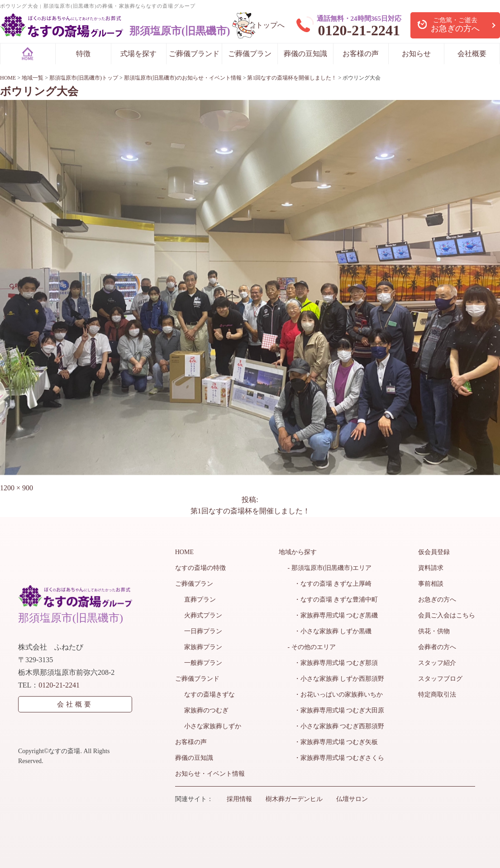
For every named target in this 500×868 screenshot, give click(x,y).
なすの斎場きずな (210, 695)
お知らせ (416, 54)
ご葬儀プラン (250, 54)
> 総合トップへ (260, 25)
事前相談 (431, 584)
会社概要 (472, 54)
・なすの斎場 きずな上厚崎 (330, 584)
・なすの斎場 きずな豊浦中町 (333, 600)
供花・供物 (434, 631)
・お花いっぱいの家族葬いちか (335, 695)
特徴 (83, 54)
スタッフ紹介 (437, 663)
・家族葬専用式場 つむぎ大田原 (336, 710)
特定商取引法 (437, 695)
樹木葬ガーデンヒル (294, 799)
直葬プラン (200, 600)
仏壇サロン (352, 799)
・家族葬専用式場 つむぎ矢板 (333, 742)
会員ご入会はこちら (447, 615)
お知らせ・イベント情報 (210, 774)
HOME (184, 552)
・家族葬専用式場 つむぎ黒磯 (333, 615)
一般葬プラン (203, 663)
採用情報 (239, 799)
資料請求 (431, 568)
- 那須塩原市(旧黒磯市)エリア (330, 568)
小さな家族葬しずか (213, 726)
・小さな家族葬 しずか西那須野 (336, 679)
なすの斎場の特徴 (200, 568)
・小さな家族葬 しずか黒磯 (330, 631)
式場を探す (138, 54)
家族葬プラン (203, 647)
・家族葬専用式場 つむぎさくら (336, 758)
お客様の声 (361, 54)
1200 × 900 (17, 488)
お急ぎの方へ (437, 600)
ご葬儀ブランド (194, 54)
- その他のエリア (312, 647)
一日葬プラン (203, 631)
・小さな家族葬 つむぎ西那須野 (336, 726)
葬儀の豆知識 (305, 54)
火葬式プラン (203, 615)
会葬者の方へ (437, 647)
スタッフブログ (440, 679)
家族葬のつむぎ (206, 710)
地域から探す (298, 552)
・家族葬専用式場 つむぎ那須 (333, 663)
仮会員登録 (434, 552)
